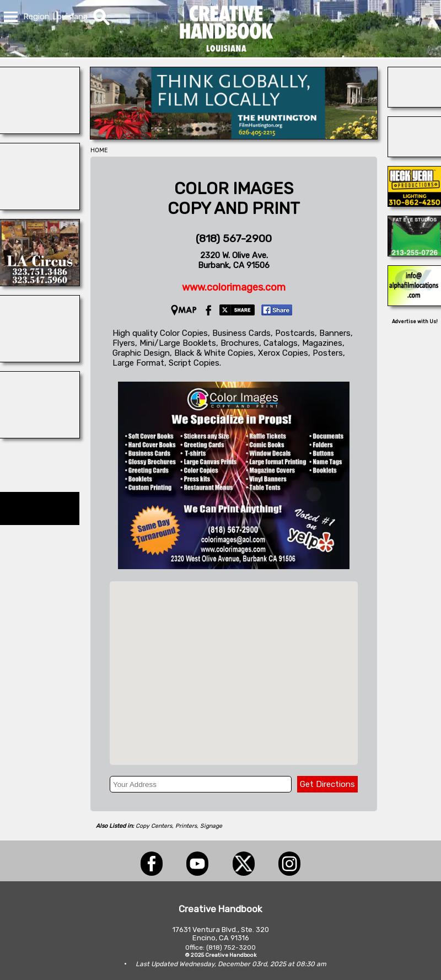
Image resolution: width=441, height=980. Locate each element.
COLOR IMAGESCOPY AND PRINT (234, 199)
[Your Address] (201, 784)
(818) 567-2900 (234, 239)
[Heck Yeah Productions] (415, 204)
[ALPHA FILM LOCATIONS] (415, 303)
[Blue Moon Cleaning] (415, 104)
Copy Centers (154, 826)
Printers (186, 826)
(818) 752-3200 (231, 947)
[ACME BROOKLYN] (40, 207)
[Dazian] (40, 435)
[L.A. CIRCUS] (40, 283)
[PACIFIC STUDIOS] (40, 359)
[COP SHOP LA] (415, 154)
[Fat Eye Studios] (415, 253)
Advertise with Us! (415, 322)
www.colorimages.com (234, 287)
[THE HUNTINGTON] (234, 136)
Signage (211, 826)
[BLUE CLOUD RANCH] (40, 131)
